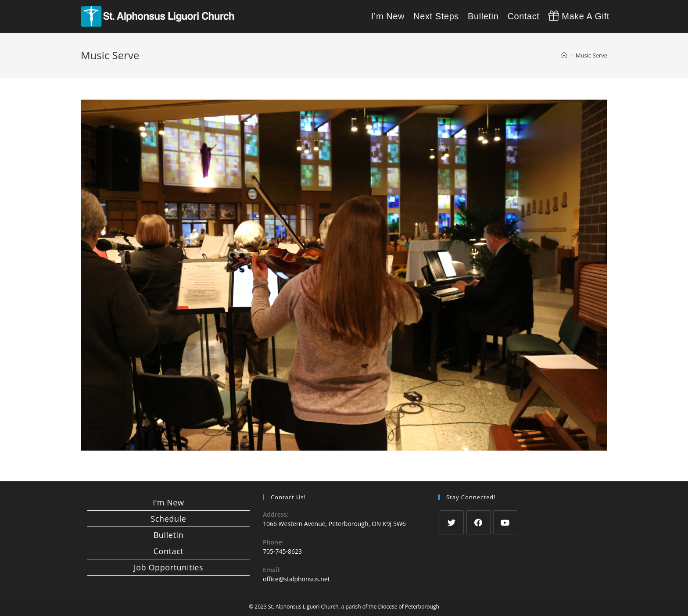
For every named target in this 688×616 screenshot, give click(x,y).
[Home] (564, 55)
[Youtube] (505, 522)
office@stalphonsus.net (296, 579)
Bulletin (169, 535)
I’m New (168, 502)
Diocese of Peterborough (409, 607)
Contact (169, 551)
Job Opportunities (168, 567)
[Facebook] (478, 522)
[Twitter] (452, 522)
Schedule (168, 519)
